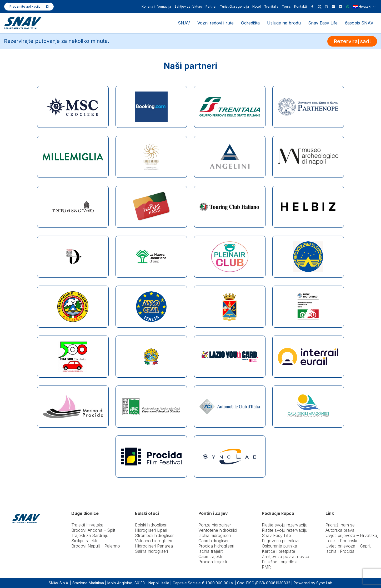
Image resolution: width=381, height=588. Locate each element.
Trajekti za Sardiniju (90, 535)
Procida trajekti (213, 562)
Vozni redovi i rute (215, 23)
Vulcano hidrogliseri (154, 541)
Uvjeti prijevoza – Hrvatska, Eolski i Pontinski (352, 538)
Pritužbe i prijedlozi (280, 562)
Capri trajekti (210, 556)
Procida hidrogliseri (216, 546)
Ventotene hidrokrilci (218, 530)
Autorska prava (340, 530)
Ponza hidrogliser (215, 525)
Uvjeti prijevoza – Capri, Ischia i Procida (348, 549)
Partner (211, 6)
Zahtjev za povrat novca (285, 556)
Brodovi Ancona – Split (93, 530)
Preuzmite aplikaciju (25, 6)
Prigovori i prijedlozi (280, 541)
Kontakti (300, 6)
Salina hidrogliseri (151, 551)
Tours (286, 6)
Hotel (257, 6)
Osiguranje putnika (279, 546)
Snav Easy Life (323, 23)
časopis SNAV (359, 23)
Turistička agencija (234, 6)
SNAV (184, 23)
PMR (266, 567)
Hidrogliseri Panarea (154, 546)
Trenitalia (271, 6)
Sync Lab (324, 583)
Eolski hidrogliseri (151, 525)
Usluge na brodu (284, 23)
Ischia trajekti (211, 551)
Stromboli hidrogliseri (155, 535)
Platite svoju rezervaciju (285, 525)
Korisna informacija (156, 6)
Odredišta (250, 23)
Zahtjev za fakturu (188, 6)
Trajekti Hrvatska (87, 525)
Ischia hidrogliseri (215, 535)
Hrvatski (364, 7)
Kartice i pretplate (279, 551)
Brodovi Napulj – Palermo (96, 546)
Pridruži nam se (340, 525)
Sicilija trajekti (84, 541)
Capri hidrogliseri (214, 541)
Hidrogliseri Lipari (151, 530)
